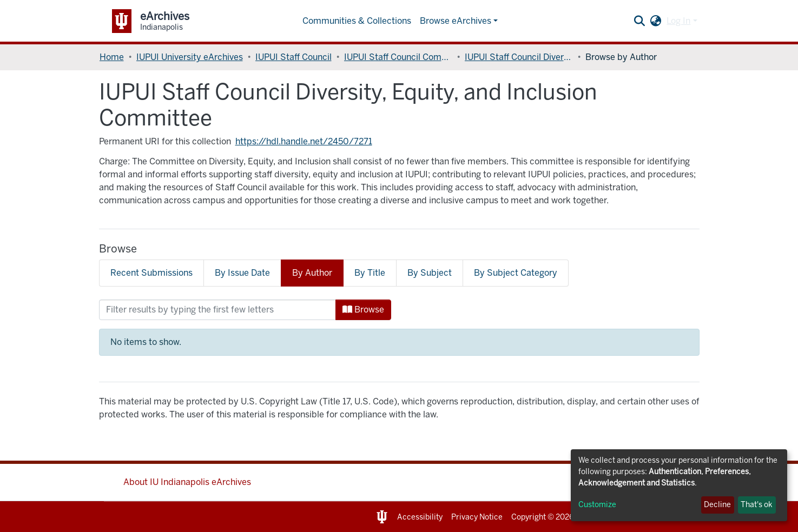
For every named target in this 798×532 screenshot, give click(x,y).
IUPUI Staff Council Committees (398, 57)
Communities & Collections (357, 21)
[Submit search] (639, 21)
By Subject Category (516, 273)
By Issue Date (242, 273)
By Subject (430, 273)
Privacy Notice (477, 517)
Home (112, 57)
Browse (363, 310)
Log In (678, 21)
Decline (717, 505)
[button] (655, 21)
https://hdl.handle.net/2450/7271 (304, 141)
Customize (597, 505)
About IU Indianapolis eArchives (187, 482)
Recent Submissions (151, 273)
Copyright (529, 517)
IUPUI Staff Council (294, 57)
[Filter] (217, 310)
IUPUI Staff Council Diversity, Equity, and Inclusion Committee (519, 57)
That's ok (757, 505)
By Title (370, 273)
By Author (312, 273)
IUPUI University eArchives (190, 57)
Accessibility (420, 517)
